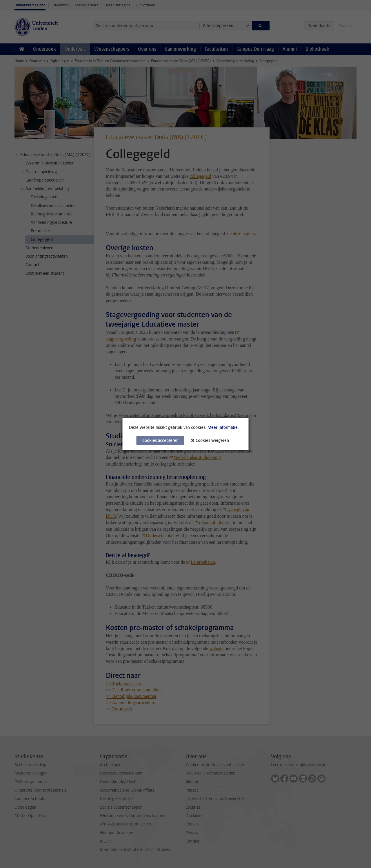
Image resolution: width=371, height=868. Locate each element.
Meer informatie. (223, 427)
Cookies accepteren (160, 441)
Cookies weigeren (212, 441)
